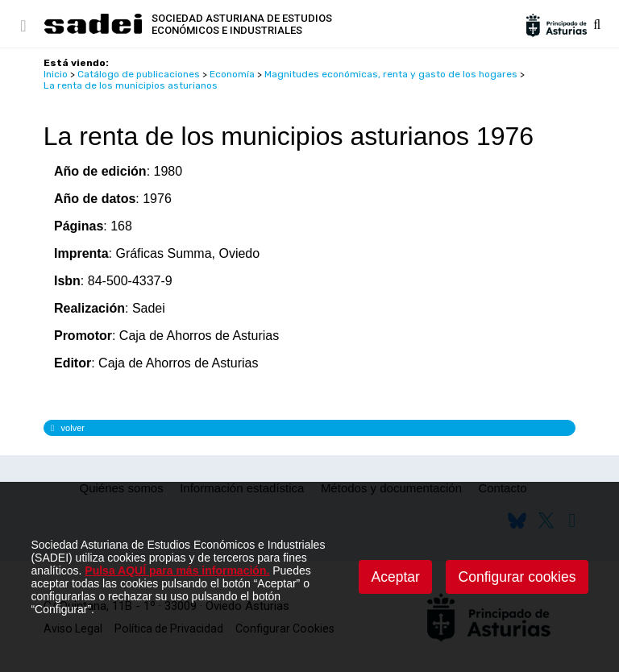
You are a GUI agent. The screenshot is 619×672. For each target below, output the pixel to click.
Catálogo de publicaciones (139, 74)
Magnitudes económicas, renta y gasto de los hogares (391, 74)
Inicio (56, 74)
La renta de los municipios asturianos (131, 85)
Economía (232, 74)
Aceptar (396, 577)
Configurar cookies (517, 577)
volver (68, 428)
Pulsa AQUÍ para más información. (177, 570)
